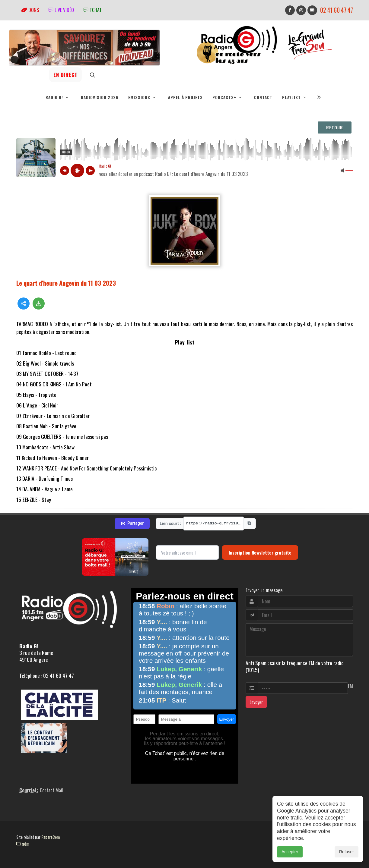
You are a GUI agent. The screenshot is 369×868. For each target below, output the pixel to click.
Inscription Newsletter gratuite (260, 552)
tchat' (93, 10)
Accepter (290, 852)
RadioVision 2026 (100, 97)
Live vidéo (61, 10)
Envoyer (256, 702)
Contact (263, 97)
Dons (30, 10)
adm (23, 844)
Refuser (347, 852)
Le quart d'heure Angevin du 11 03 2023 (66, 283)
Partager (132, 524)
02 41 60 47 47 (337, 10)
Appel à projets (185, 97)
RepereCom (51, 837)
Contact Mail (52, 790)
